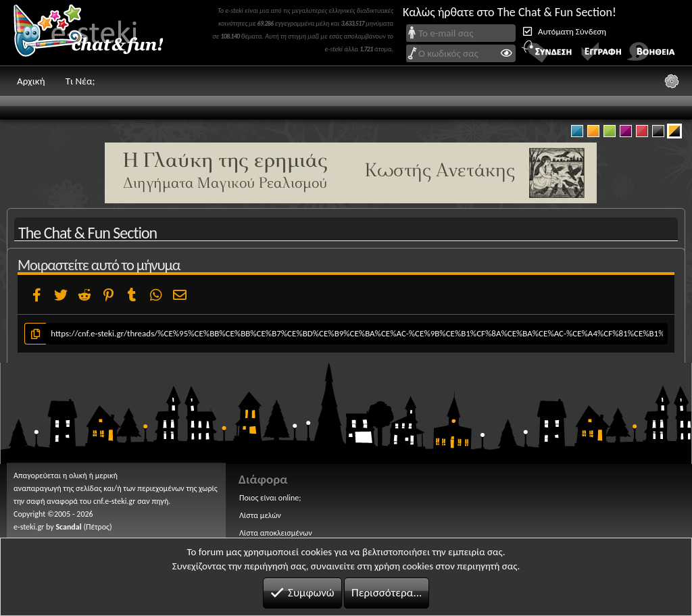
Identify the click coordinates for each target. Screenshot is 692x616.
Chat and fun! (98, 33)
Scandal (68, 527)
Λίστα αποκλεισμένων (276, 533)
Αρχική (31, 81)
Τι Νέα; (80, 81)
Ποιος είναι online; (270, 498)
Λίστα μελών (260, 515)
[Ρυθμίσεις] (672, 81)
